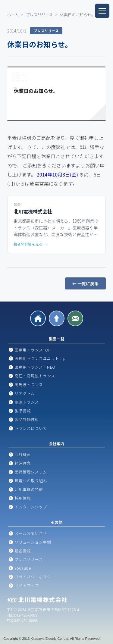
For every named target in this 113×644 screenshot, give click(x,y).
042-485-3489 (26, 615)
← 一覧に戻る (85, 283)
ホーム (13, 15)
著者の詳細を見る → (30, 244)
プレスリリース (39, 15)
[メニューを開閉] (102, 11)
